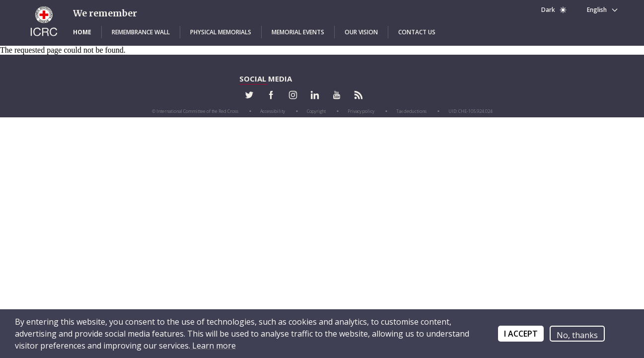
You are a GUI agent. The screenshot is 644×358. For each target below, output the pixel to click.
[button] (82, 32)
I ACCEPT (521, 334)
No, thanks (577, 335)
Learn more (213, 346)
